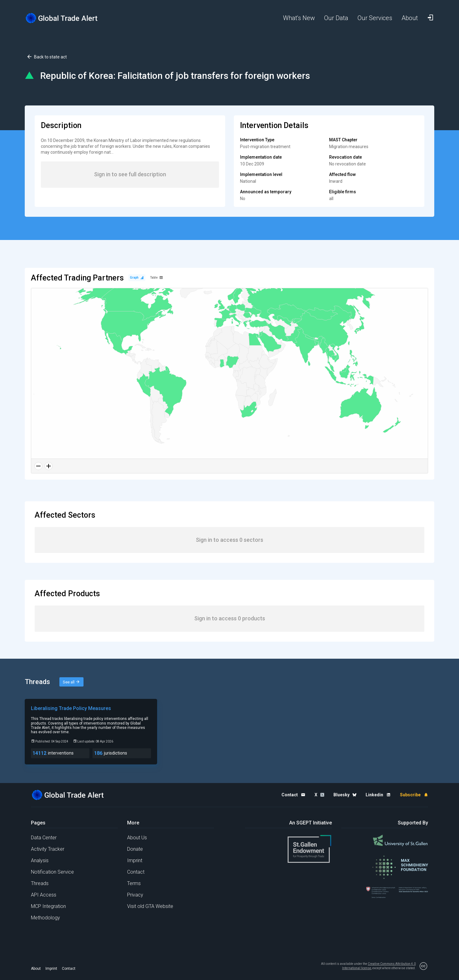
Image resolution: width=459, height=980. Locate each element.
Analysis (40, 860)
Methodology (45, 918)
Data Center (44, 838)
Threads (40, 883)
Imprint (135, 860)
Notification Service (52, 872)
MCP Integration (48, 906)
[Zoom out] (38, 466)
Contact (136, 872)
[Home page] (66, 18)
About (36, 969)
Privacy (135, 895)
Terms (134, 883)
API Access (44, 895)
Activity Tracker (48, 849)
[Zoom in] (49, 466)
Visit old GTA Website (150, 906)
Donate (135, 849)
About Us (137, 838)
